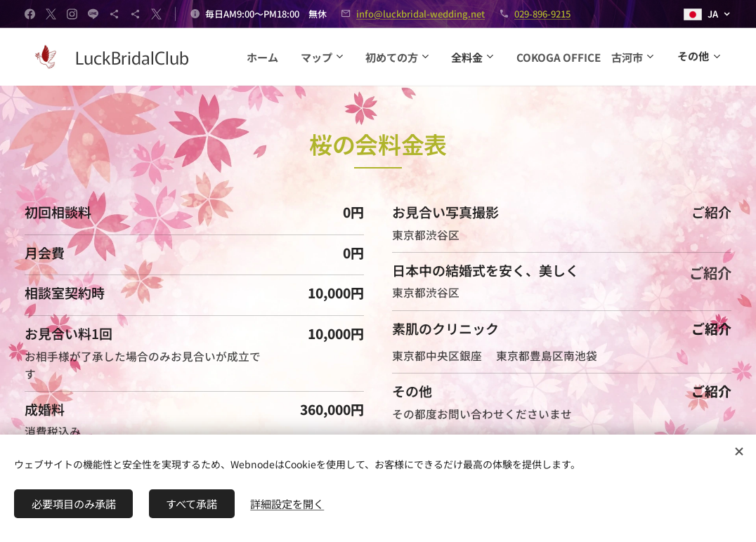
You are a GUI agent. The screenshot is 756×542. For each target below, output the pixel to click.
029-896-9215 (542, 14)
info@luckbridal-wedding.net (421, 14)
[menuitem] (415, 57)
